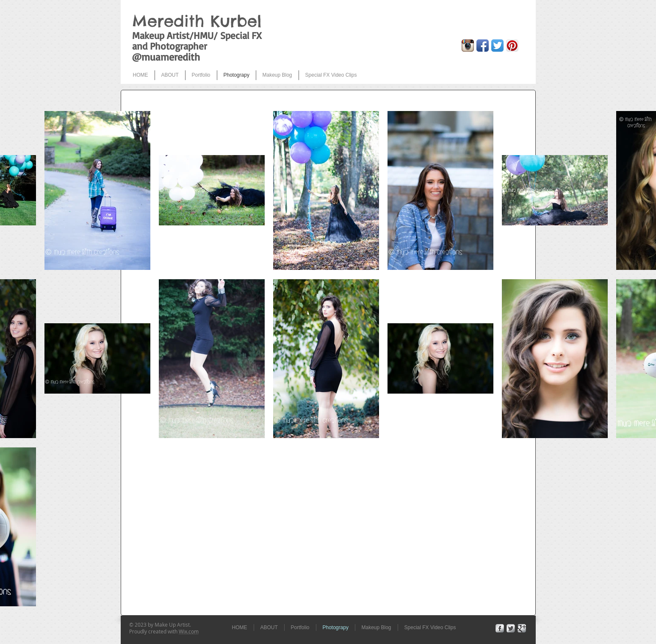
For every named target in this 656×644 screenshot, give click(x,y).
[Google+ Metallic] (522, 628)
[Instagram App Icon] (468, 46)
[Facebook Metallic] (500, 628)
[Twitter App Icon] (497, 46)
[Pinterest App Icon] (512, 46)
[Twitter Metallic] (511, 628)
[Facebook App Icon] (483, 46)
